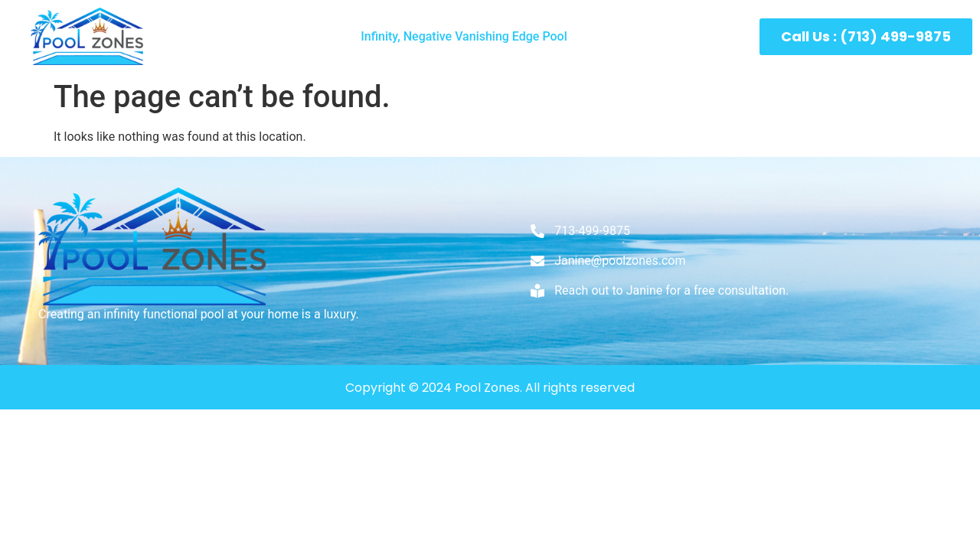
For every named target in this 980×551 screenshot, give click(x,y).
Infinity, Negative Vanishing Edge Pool (464, 36)
